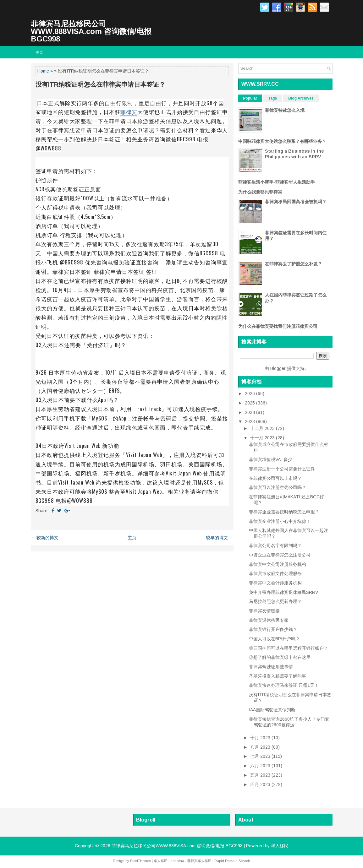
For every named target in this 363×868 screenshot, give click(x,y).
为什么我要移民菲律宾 (260, 192)
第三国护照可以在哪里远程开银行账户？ (289, 648)
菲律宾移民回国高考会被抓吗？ (296, 202)
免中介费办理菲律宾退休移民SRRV (283, 592)
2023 (250, 421)
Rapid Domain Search (232, 861)
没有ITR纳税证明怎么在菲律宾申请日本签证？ (100, 84)
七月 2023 (261, 756)
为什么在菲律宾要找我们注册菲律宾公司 (278, 326)
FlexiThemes (140, 861)
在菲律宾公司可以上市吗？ (275, 478)
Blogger (278, 368)
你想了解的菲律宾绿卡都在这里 (280, 657)
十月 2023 (261, 738)
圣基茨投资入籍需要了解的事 (278, 676)
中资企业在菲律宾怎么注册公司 (280, 555)
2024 (250, 412)
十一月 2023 (263, 438)
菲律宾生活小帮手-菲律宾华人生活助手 (277, 182)
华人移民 (280, 846)
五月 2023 (261, 775)
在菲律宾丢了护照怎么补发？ (294, 264)
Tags (273, 98)
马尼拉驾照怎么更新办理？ (275, 601)
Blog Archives (301, 98)
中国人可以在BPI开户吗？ (274, 639)
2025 (250, 403)
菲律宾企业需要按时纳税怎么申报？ (284, 512)
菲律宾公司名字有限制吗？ (275, 545)
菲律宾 (129, 112)
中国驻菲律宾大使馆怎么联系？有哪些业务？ (282, 141)
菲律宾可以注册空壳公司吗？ (278, 487)
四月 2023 (261, 784)
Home (43, 71)
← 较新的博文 (45, 538)
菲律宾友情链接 (264, 611)
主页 (39, 52)
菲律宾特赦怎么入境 (285, 110)
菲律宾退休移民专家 (269, 620)
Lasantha (176, 861)
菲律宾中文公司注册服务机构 (278, 564)
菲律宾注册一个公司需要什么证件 (282, 469)
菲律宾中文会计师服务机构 (275, 583)
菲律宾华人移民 (199, 861)
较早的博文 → (220, 538)
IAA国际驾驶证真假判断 (272, 710)
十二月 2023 (263, 428)
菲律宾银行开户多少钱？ (273, 629)
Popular (250, 98)
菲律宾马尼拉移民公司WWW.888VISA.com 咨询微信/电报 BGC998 (91, 31)
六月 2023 (261, 766)
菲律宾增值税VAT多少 (271, 459)
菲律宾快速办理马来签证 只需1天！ (284, 685)
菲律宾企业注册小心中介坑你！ (280, 521)
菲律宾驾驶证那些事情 (271, 667)
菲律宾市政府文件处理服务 (275, 573)
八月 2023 (261, 747)
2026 (250, 393)
